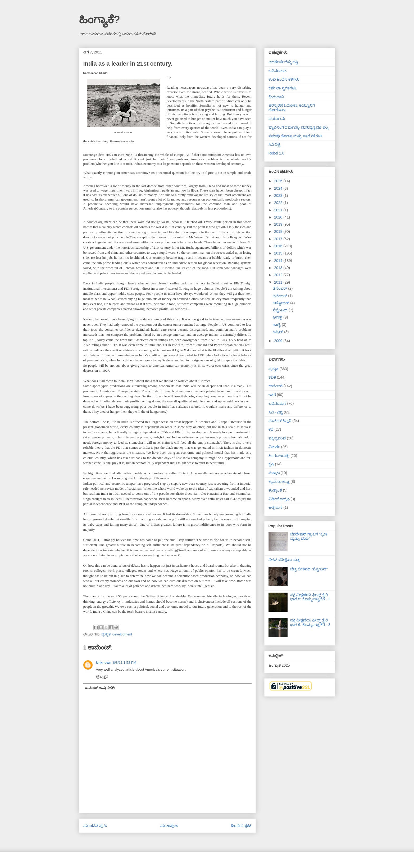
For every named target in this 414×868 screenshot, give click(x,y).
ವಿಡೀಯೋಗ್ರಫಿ (279, 499)
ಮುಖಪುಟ (169, 826)
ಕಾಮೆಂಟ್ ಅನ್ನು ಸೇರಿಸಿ (100, 688)
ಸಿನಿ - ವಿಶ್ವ (276, 412)
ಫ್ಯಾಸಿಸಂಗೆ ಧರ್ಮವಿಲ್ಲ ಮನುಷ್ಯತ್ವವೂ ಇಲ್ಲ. (299, 127)
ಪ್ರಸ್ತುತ (106, 634)
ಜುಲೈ (277, 325)
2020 (279, 217)
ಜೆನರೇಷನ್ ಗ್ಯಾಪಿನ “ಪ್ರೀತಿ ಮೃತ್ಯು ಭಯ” (309, 536)
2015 (279, 253)
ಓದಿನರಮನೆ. (278, 71)
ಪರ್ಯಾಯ (277, 119)
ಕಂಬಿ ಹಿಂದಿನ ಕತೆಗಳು (284, 79)
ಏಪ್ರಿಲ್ (278, 332)
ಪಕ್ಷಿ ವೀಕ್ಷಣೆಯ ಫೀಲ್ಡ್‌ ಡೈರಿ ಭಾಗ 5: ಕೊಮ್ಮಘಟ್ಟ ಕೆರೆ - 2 (310, 597)
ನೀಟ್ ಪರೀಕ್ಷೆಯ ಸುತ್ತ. (285, 560)
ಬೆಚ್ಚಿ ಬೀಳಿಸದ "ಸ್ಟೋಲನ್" (309, 569)
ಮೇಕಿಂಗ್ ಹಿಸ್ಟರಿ (280, 421)
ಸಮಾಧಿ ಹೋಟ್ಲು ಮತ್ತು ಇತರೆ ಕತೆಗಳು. (296, 136)
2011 (279, 282)
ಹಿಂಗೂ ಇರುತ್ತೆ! (279, 456)
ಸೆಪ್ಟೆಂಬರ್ (281, 310)
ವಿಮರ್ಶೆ (274, 447)
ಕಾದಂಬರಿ (276, 386)
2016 (279, 246)
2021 (279, 210)
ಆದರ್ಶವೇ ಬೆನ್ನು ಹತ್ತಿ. (284, 62)
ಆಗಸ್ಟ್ (278, 317)
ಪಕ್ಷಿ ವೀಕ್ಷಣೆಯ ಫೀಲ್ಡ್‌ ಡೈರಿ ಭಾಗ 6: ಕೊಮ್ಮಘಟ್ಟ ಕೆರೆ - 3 (310, 622)
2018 (279, 231)
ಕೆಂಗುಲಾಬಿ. (277, 97)
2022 (279, 203)
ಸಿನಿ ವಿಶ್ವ (275, 144)
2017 (279, 239)
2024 (279, 188)
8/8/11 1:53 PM (125, 663)
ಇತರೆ (272, 395)
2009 (279, 341)
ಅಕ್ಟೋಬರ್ (281, 303)
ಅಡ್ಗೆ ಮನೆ (276, 507)
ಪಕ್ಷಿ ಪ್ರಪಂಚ (277, 438)
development (122, 634)
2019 (279, 224)
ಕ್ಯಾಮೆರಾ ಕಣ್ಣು (279, 481)
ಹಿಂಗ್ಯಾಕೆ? (100, 20)
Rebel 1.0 (276, 153)
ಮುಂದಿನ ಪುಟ (95, 826)
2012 (279, 275)
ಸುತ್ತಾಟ (274, 473)
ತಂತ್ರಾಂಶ (275, 490)
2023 (279, 196)
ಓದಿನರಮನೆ (277, 403)
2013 (279, 268)
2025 (279, 181)
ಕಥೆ (271, 429)
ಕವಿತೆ (272, 377)
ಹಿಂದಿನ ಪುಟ (241, 826)
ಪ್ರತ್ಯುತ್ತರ (102, 676)
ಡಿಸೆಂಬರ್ (280, 288)
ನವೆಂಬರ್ (280, 296)
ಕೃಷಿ (271, 464)
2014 (279, 261)
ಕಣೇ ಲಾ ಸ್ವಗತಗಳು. (283, 88)
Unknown (104, 663)
